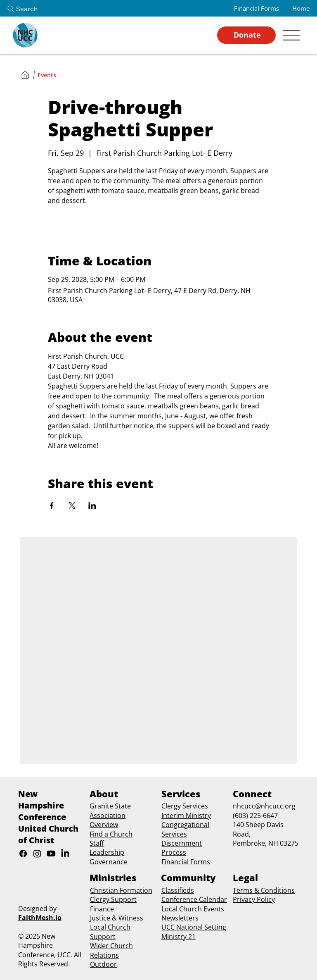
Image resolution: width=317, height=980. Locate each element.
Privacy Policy (254, 899)
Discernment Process (182, 848)
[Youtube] (51, 854)
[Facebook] (23, 854)
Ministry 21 (179, 937)
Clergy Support (113, 899)
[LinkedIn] (65, 854)
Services (194, 806)
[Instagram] (37, 854)
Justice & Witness (117, 918)
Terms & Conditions (264, 890)
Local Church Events (193, 909)
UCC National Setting (194, 927)
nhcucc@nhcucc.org (264, 806)
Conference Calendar (194, 899)
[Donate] (246, 35)
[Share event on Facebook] (52, 505)
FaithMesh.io (40, 918)
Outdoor (103, 964)
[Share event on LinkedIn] (92, 505)
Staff (97, 843)
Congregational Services (185, 829)
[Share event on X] (72, 505)
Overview (104, 825)
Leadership (107, 852)
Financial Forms (186, 862)
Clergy (171, 806)
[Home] (25, 75)
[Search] (29, 9)
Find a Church (111, 834)
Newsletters (180, 918)
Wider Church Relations (111, 950)
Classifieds (178, 890)
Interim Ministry (186, 815)
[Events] (47, 75)
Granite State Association (110, 811)
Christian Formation (121, 890)
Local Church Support (110, 932)
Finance (102, 909)
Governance (109, 862)
